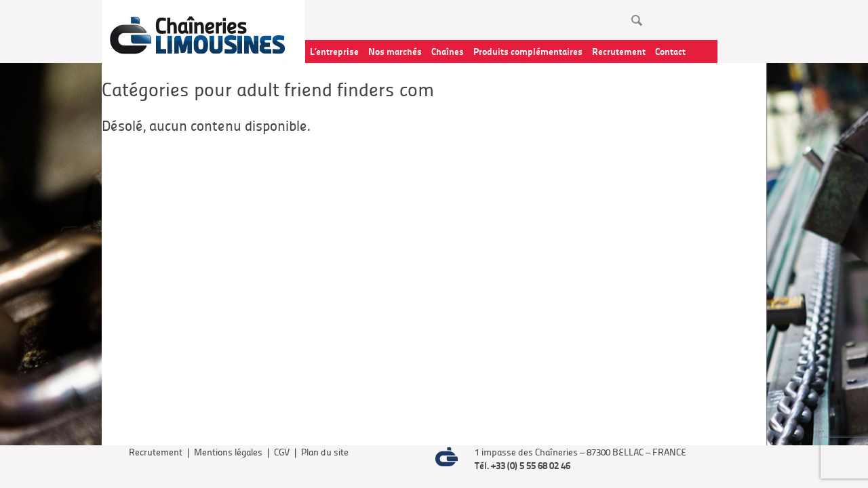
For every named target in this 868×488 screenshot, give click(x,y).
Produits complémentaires (528, 51)
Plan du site (325, 452)
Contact (670, 51)
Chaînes (448, 51)
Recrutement (619, 51)
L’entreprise (334, 51)
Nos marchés (395, 51)
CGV (282, 452)
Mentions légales (228, 452)
